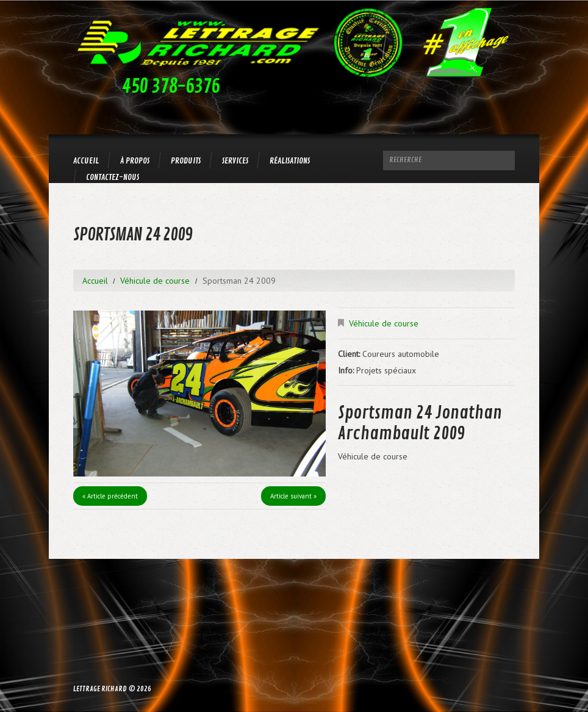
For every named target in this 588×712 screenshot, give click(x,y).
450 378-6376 (171, 87)
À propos (135, 161)
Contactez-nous (113, 177)
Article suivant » (293, 496)
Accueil (86, 161)
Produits (186, 161)
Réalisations (290, 161)
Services (235, 161)
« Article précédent (110, 496)
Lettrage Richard (100, 689)
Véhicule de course (155, 281)
